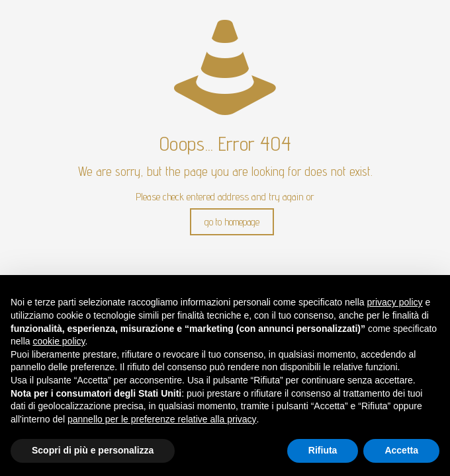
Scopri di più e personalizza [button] (93, 450)
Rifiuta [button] (323, 450)
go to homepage (232, 222)
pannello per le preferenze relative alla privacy (162, 419)
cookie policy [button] (59, 341)
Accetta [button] (401, 450)
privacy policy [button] (395, 302)
